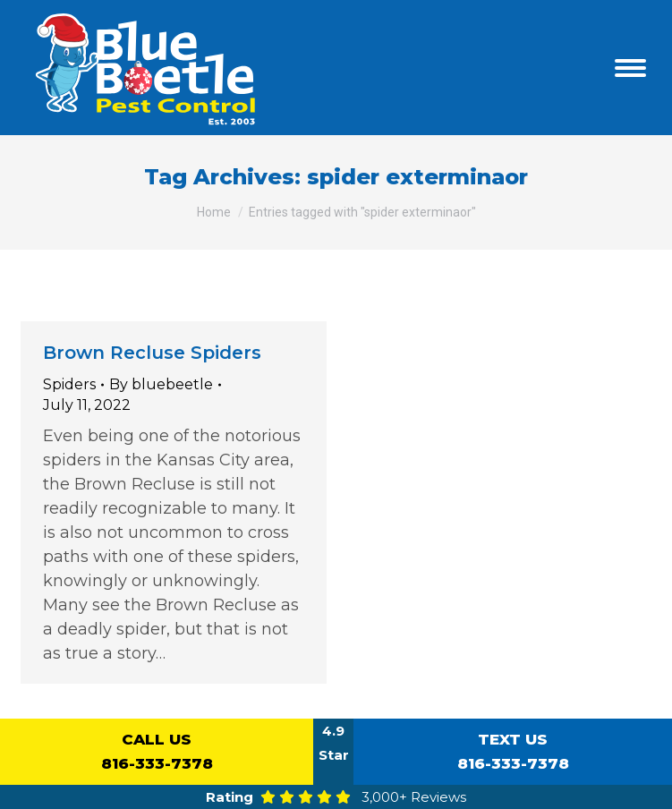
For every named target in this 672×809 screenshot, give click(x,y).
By (161, 384)
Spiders (69, 384)
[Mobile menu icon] (630, 68)
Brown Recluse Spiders (152, 353)
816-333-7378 (157, 750)
